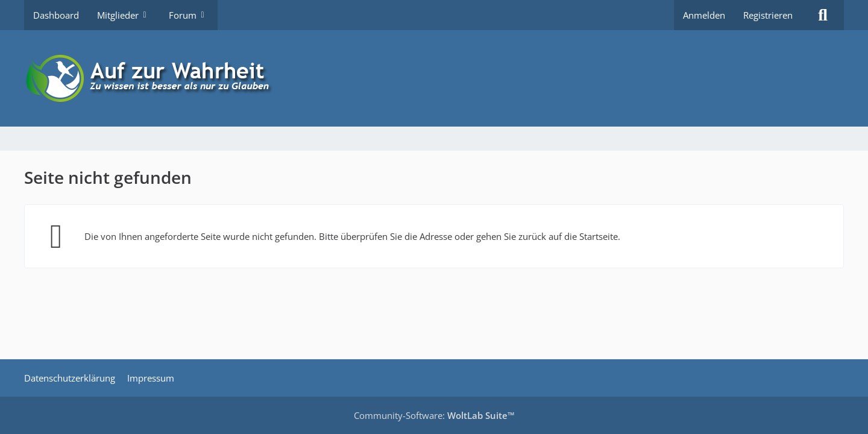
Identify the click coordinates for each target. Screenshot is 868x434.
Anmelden (704, 15)
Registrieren (768, 15)
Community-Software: (434, 415)
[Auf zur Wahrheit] (434, 78)
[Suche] (823, 15)
